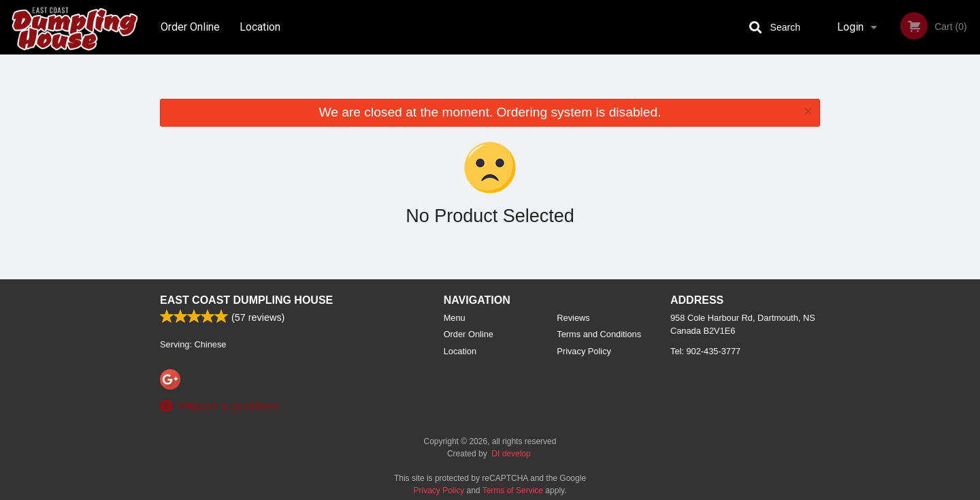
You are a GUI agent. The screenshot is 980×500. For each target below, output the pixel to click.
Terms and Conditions (599, 334)
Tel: (705, 351)
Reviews (573, 318)
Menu (455, 318)
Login (850, 27)
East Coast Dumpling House (246, 300)
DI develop (511, 454)
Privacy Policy (584, 351)
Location (260, 27)
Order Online (190, 27)
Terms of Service (513, 490)
